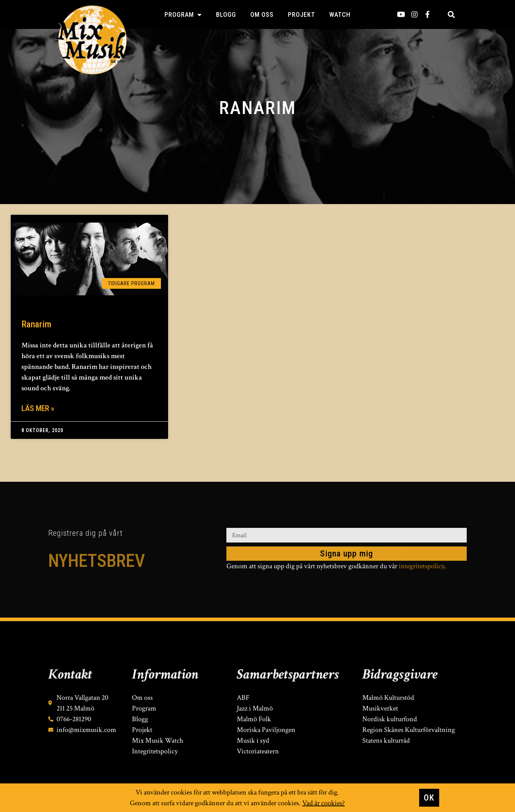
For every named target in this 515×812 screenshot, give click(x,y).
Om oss (262, 14)
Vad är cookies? (323, 805)
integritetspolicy (421, 567)
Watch (340, 14)
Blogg (226, 14)
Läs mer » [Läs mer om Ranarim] (38, 408)
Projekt (301, 14)
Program (183, 15)
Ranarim (36, 324)
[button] (451, 15)
